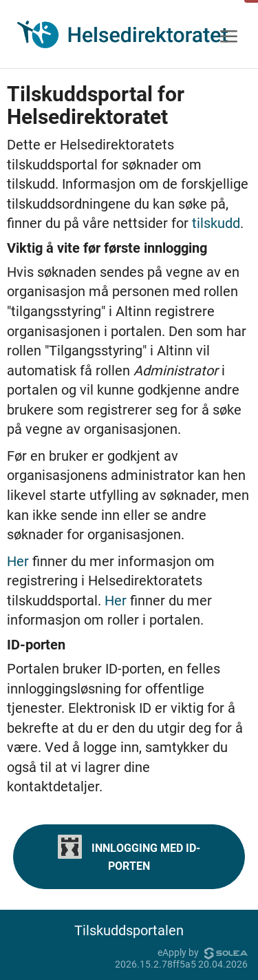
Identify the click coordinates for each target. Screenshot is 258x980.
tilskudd (216, 223)
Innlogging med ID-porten (129, 854)
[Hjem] (122, 34)
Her (20, 561)
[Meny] (228, 37)
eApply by (203, 952)
